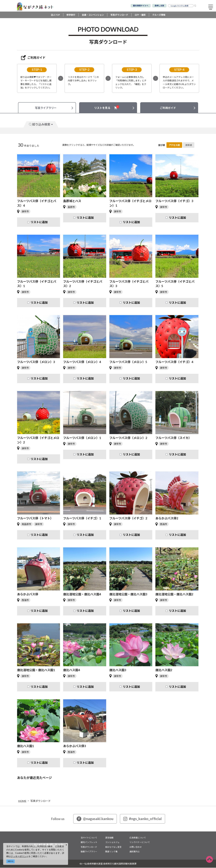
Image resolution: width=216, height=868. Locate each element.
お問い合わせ (136, 847)
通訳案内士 (135, 852)
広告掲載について (138, 838)
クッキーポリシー (20, 856)
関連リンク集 (111, 852)
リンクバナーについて (140, 843)
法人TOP (55, 15)
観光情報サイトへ (141, 6)
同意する (11, 861)
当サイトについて (89, 838)
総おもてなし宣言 (113, 847)
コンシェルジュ (112, 843)
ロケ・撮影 (140, 15)
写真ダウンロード (119, 15)
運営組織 (109, 838)
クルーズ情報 (159, 15)
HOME (22, 801)
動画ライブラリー (89, 852)
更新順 (189, 146)
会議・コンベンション (93, 15)
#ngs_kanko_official (142, 819)
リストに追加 (39, 222)
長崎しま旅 (159, 6)
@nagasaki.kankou (95, 819)
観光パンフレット (89, 843)
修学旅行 (71, 15)
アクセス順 (174, 146)
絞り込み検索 (41, 125)
